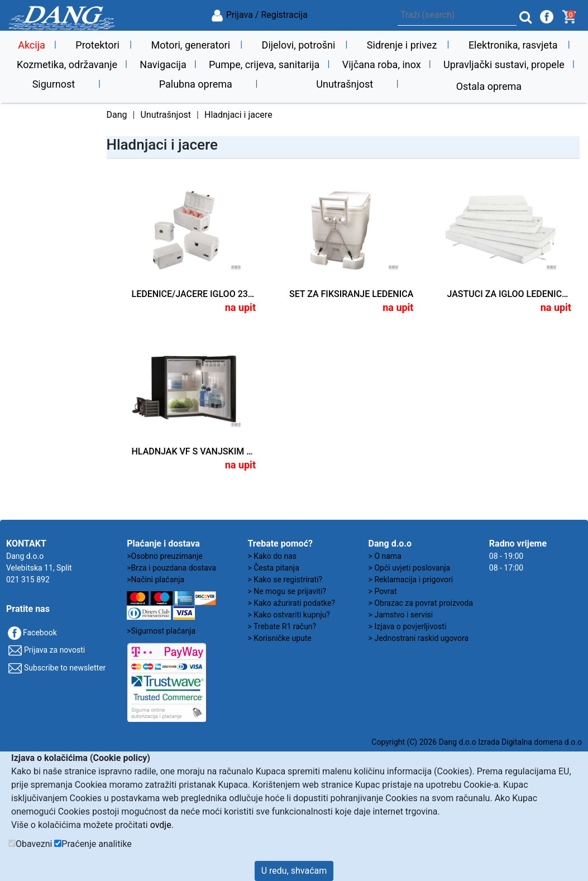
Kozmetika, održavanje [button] (67, 64)
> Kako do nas (272, 556)
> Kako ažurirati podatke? (291, 603)
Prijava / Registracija (259, 15)
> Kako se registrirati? (285, 580)
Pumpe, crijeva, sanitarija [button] (264, 64)
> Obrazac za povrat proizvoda (421, 603)
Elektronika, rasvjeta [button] (513, 45)
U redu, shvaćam (294, 871)
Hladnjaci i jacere (238, 115)
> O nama (385, 556)
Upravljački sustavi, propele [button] (504, 64)
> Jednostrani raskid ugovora (419, 638)
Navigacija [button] (163, 64)
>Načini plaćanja (156, 580)
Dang (117, 115)
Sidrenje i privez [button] (402, 45)
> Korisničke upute (279, 638)
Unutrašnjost (166, 115)
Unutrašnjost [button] (345, 84)
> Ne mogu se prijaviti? (287, 591)
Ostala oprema (489, 86)
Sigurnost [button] (54, 84)
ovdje (161, 825)
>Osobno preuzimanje (165, 556)
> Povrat (383, 591)
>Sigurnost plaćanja (161, 631)
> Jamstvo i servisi (401, 615)
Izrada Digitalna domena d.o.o (530, 742)
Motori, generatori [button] (190, 45)
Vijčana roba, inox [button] (382, 64)
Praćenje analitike (96, 844)
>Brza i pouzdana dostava (171, 568)
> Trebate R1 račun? (282, 626)
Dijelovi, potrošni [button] (299, 45)
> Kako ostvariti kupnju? (289, 615)
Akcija (32, 45)
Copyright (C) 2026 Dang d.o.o (424, 742)
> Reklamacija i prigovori (411, 580)
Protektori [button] (97, 45)
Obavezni (34, 844)
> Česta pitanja (273, 568)
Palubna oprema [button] (196, 84)
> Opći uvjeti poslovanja (410, 568)
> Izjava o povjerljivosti (408, 626)
